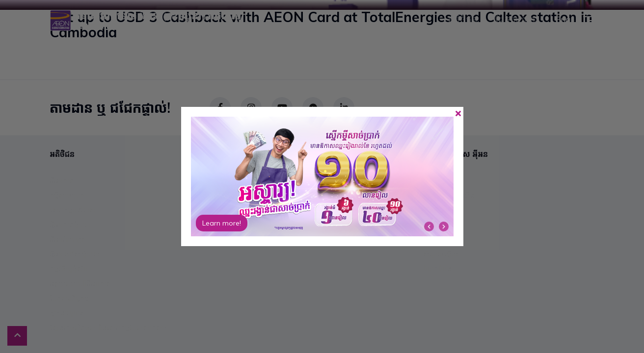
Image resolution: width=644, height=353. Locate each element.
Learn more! (222, 223)
